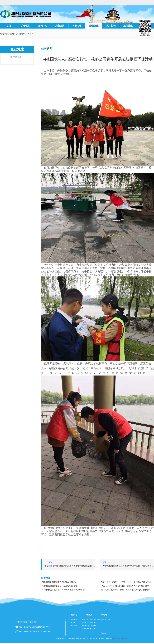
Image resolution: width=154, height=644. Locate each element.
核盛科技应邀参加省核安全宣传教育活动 (60, 586)
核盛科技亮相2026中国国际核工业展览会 (60, 582)
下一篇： (127, 566)
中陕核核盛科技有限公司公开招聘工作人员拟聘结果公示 (125, 586)
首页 (9, 26)
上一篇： (69, 566)
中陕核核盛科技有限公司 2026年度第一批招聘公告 (64, 590)
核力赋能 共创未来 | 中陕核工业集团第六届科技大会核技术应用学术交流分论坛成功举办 (127, 590)
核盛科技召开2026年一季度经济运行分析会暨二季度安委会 (126, 582)
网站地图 (108, 638)
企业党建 (20, 34)
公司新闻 (30, 34)
